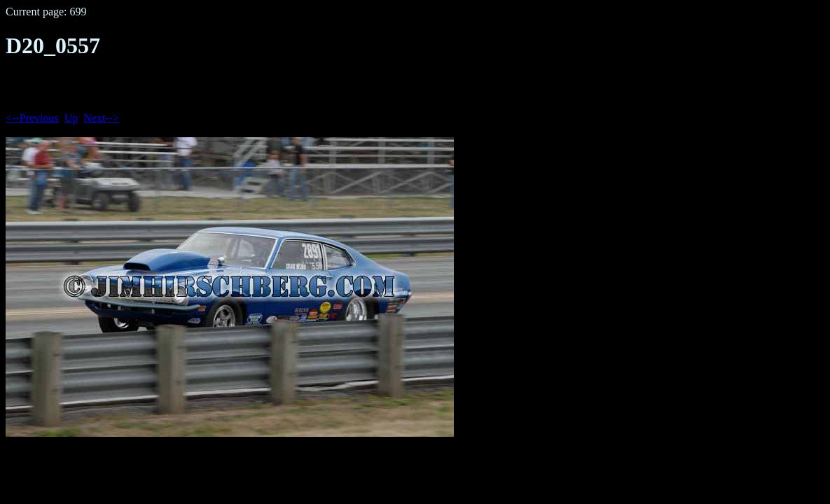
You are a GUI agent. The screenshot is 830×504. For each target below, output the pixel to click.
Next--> (101, 118)
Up (71, 118)
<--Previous (32, 118)
